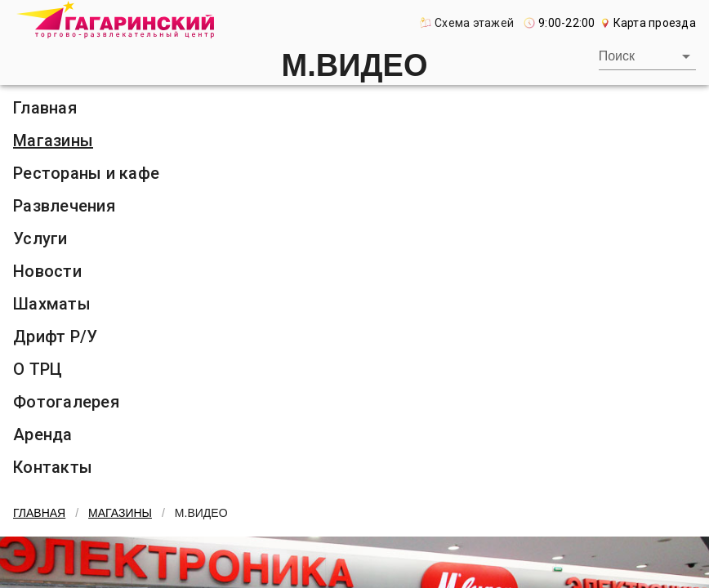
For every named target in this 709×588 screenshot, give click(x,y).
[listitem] (354, 108)
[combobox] (647, 56)
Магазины (53, 140)
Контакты (53, 467)
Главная (45, 108)
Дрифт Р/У (55, 336)
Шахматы (52, 304)
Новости (47, 271)
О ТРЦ (38, 369)
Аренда (43, 434)
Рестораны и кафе (86, 173)
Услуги (40, 238)
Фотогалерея (66, 402)
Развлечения (64, 206)
